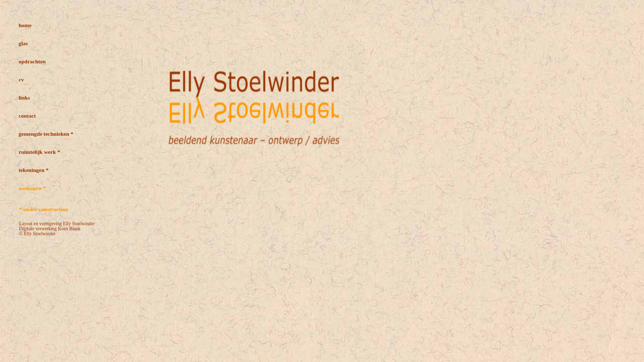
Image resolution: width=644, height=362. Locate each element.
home (25, 25)
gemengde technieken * (46, 134)
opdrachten (32, 61)
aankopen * (32, 188)
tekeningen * (34, 170)
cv (21, 79)
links (24, 98)
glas (23, 43)
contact (27, 116)
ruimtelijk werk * (39, 152)
